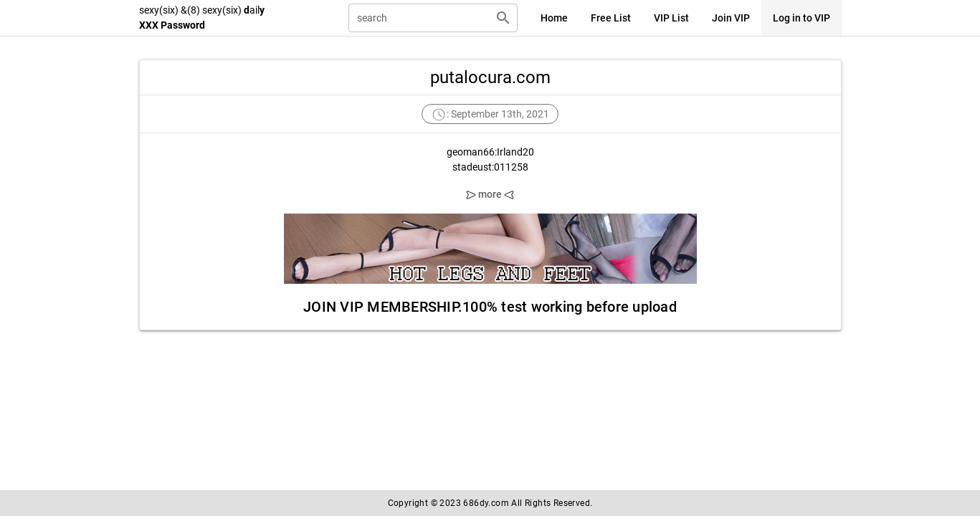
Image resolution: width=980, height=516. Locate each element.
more (490, 194)
